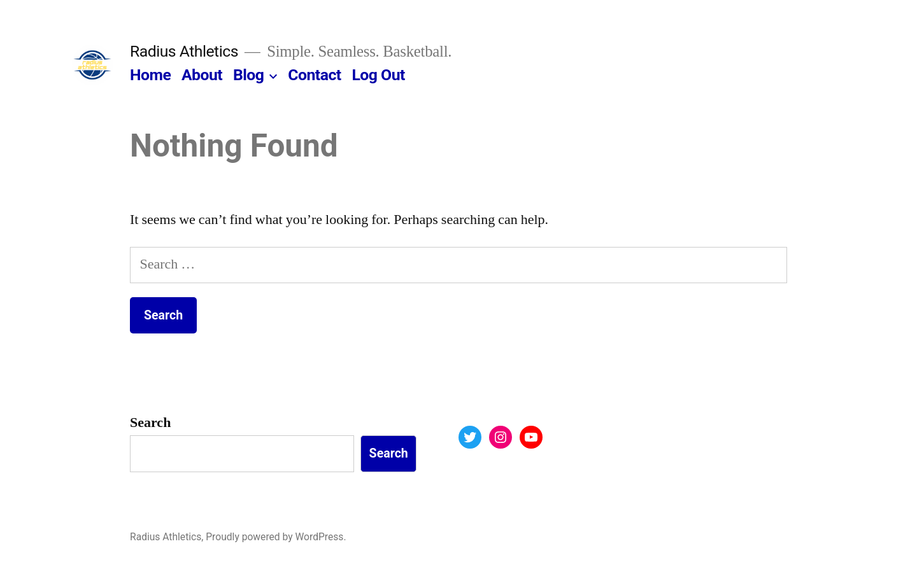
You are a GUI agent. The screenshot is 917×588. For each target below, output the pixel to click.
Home (150, 75)
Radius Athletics (184, 51)
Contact (314, 75)
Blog (248, 75)
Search (150, 423)
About (202, 75)
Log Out (378, 75)
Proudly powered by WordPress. (276, 537)
